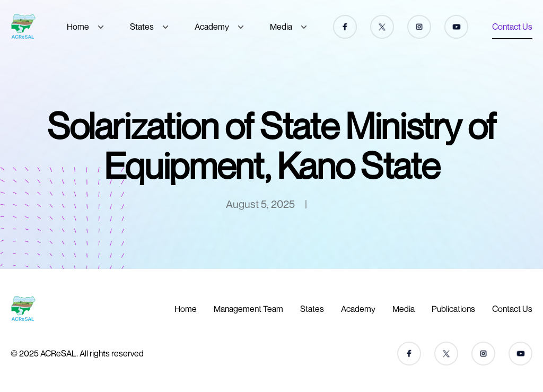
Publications (453, 309)
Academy (212, 27)
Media (281, 27)
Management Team (248, 309)
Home (78, 27)
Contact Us (512, 27)
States (142, 27)
